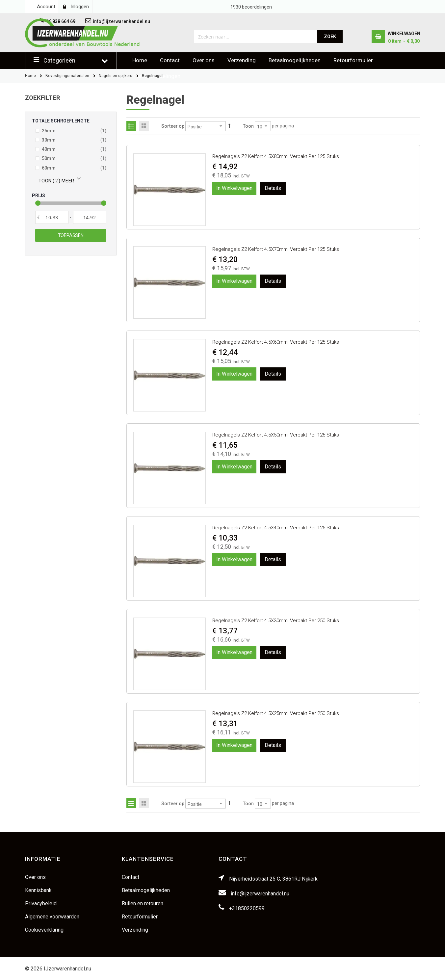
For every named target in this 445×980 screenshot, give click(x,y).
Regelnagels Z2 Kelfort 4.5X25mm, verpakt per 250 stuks (276, 713)
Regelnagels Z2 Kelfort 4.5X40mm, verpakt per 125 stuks (276, 528)
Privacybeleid (41, 903)
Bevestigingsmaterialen (67, 76)
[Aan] (90, 217)
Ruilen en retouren (143, 903)
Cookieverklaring (44, 930)
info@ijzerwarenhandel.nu (260, 894)
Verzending (242, 60)
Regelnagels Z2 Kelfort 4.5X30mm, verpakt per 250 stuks (276, 621)
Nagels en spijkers (116, 76)
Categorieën (59, 60)
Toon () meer (56, 181)
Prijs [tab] (39, 196)
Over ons (204, 60)
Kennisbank (38, 890)
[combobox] (256, 37)
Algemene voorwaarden (52, 917)
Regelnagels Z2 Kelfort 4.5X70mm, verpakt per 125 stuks (276, 249)
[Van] (52, 217)
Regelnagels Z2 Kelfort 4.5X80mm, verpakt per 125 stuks (276, 156)
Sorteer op (173, 126)
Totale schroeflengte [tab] (61, 121)
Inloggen (80, 7)
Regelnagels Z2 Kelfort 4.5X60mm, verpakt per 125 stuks (276, 342)
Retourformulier (353, 60)
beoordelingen (251, 7)
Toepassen (71, 235)
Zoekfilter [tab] (43, 98)
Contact (170, 60)
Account (46, 7)
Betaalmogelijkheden (295, 60)
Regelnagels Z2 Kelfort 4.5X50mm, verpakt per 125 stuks (276, 435)
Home (140, 60)
